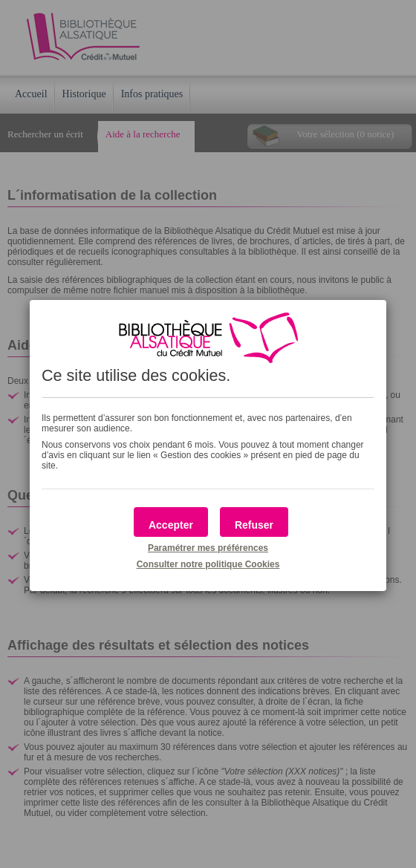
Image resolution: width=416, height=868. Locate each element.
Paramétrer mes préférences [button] (208, 548)
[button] (171, 522)
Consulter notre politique (208, 564)
